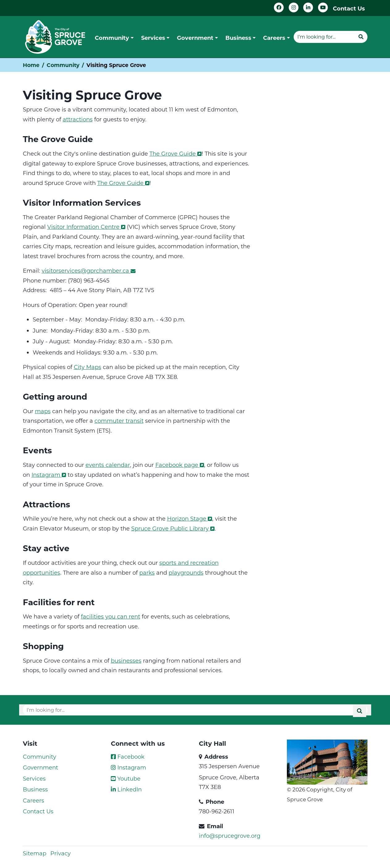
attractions (78, 119)
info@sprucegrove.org (230, 836)
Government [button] (195, 38)
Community (63, 65)
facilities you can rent (111, 616)
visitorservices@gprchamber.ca (89, 270)
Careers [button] (274, 38)
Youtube (126, 778)
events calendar (108, 465)
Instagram (49, 475)
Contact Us (349, 8)
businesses (126, 660)
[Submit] (361, 37)
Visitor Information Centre (86, 227)
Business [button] (238, 38)
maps (43, 411)
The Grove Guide (176, 153)
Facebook (128, 757)
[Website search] (324, 37)
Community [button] (112, 38)
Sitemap (35, 853)
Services (34, 778)
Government (40, 767)
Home (31, 65)
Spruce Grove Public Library (173, 528)
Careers (34, 800)
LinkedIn (126, 789)
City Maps (88, 367)
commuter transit (119, 421)
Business (35, 789)
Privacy (61, 853)
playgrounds (186, 572)
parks (147, 572)
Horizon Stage (190, 518)
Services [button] (153, 38)
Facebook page (180, 465)
